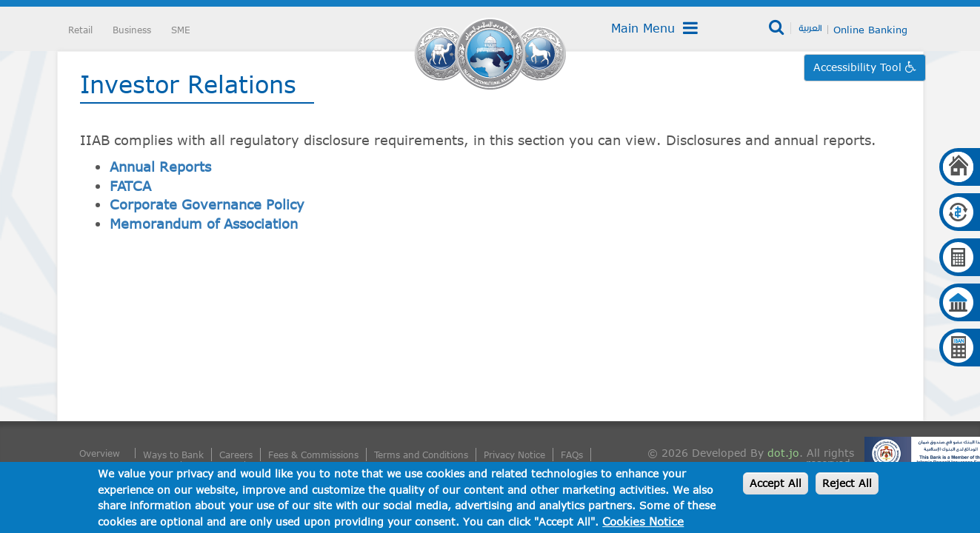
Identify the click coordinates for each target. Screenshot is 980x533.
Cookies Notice (643, 521)
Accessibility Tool (859, 67)
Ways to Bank (173, 455)
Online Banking (870, 30)
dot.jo (783, 453)
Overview (100, 453)
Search (777, 28)
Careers (236, 455)
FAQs (572, 455)
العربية (810, 27)
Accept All (776, 483)
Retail (80, 30)
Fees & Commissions (313, 455)
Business (132, 30)
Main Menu (654, 28)
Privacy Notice (514, 455)
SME (181, 30)
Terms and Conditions (421, 455)
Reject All (847, 483)
